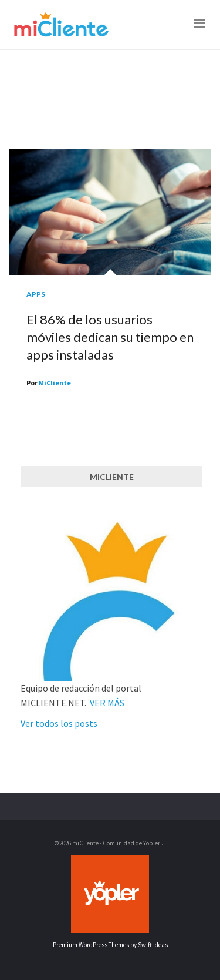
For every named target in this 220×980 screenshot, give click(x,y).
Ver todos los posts (59, 723)
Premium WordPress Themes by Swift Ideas (110, 945)
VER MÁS (107, 703)
